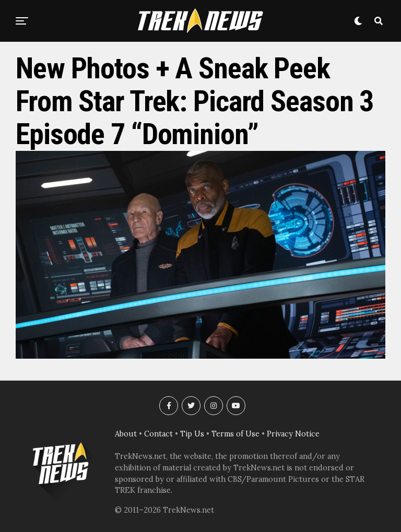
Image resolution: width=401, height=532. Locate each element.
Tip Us (192, 434)
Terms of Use (235, 434)
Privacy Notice (293, 434)
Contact (158, 434)
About (126, 434)
